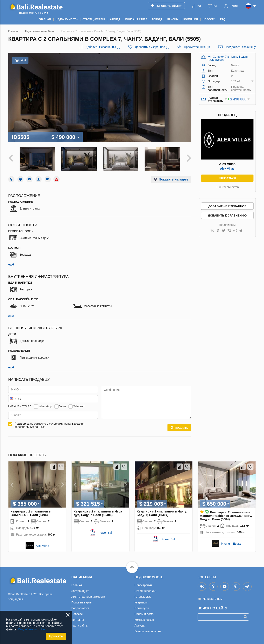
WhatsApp (45, 406)
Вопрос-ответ (80, 608)
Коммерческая (144, 620)
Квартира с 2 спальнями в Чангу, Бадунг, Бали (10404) (162, 513)
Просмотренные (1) (197, 47)
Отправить (179, 428)
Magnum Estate (231, 544)
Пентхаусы (142, 608)
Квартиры (141, 602)
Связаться (227, 178)
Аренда (140, 625)
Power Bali (105, 533)
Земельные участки (148, 631)
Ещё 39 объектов (227, 187)
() (199, 6)
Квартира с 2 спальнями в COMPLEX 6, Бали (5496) (31, 513)
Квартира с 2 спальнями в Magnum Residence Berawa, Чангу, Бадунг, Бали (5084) (226, 516)
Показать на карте (174, 179)
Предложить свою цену (240, 47)
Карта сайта (79, 625)
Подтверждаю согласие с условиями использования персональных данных (49, 425)
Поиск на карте (81, 602)
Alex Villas (227, 169)
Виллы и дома (144, 614)
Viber (63, 406)
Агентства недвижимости (88, 597)
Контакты (78, 620)
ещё (11, 264)
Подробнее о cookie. (32, 629)
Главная (77, 585)
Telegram (79, 406)
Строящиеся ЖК (145, 591)
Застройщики (80, 591)
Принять (56, 636)
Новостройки (143, 585)
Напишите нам (213, 599)
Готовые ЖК (143, 597)
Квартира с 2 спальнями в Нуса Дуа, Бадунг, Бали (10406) (98, 513)
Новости (77, 614)
